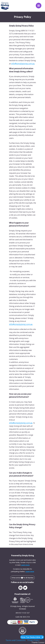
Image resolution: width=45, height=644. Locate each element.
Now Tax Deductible (32, 637)
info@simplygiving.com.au (23, 64)
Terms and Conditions (16, 640)
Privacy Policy (33, 640)
